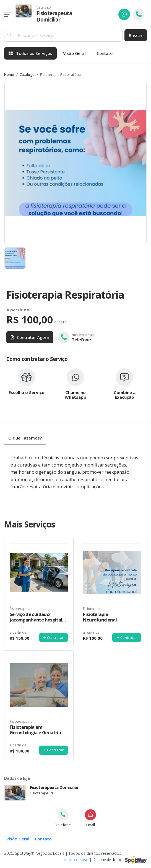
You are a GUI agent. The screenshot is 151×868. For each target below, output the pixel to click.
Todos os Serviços (30, 53)
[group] (75, 163)
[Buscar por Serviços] (68, 35)
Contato (105, 53)
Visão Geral (74, 53)
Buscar (136, 35)
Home (9, 74)
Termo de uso (76, 860)
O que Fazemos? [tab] (25, 438)
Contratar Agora (30, 337)
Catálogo (27, 74)
